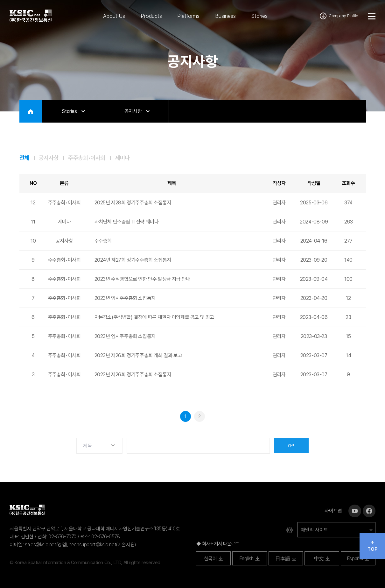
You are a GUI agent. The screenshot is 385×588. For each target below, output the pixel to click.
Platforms (188, 16)
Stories (259, 16)
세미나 (122, 158)
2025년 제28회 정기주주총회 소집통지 (133, 203)
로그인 (290, 530)
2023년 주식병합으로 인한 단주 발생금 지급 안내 (143, 279)
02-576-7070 (62, 537)
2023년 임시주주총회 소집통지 (125, 298)
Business (225, 16)
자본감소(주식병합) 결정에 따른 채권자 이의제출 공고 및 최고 (154, 318)
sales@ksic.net (40, 545)
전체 (24, 158)
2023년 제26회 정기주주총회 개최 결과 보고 (138, 356)
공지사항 (49, 158)
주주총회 (103, 241)
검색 (291, 446)
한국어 (213, 559)
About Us (114, 16)
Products (151, 16)
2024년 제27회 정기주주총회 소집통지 (133, 260)
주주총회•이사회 (87, 158)
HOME (31, 111)
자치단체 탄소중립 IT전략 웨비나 (127, 222)
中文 (322, 559)
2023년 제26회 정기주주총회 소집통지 (133, 375)
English (250, 559)
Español (358, 559)
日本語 (286, 559)
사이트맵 (333, 511)
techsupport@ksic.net (93, 545)
